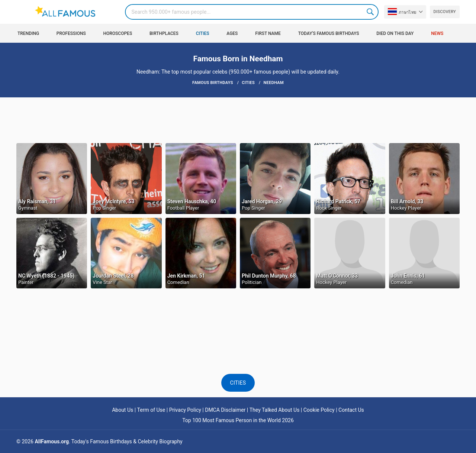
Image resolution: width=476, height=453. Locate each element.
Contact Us (351, 410)
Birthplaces (164, 33)
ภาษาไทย (402, 12)
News (437, 33)
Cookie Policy (319, 410)
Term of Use (151, 410)
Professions (71, 33)
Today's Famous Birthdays (329, 33)
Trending (28, 33)
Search (371, 12)
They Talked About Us (275, 410)
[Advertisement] (238, 120)
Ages (232, 33)
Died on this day (395, 33)
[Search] (252, 12)
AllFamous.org (52, 441)
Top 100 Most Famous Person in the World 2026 (238, 420)
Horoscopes (118, 33)
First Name (268, 33)
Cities (203, 33)
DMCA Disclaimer (225, 410)
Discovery (445, 12)
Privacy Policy (185, 410)
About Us (123, 410)
